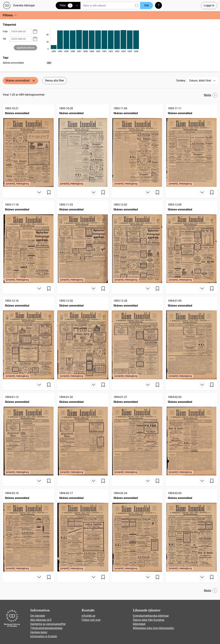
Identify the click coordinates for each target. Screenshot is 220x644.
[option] (27, 63)
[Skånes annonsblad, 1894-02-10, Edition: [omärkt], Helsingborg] (29, 530)
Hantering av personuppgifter (48, 624)
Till (4, 39)
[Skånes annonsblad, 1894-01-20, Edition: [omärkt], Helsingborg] (83, 434)
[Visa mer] (39, 192)
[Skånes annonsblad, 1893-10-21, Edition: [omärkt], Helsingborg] (29, 146)
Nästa (211, 95)
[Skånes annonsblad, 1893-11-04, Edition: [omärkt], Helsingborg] (137, 146)
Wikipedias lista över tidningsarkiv (153, 628)
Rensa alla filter (55, 81)
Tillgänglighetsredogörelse (46, 628)
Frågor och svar (91, 620)
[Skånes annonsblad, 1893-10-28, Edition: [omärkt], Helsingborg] (83, 146)
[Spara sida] (49, 192)
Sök (147, 5)
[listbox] (27, 63)
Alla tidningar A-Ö (41, 620)
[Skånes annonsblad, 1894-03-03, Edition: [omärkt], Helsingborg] (191, 530)
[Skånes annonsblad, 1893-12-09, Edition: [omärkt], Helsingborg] (191, 242)
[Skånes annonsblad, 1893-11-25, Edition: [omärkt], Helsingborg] (83, 242)
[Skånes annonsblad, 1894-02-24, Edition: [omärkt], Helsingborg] (137, 530)
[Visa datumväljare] (35, 32)
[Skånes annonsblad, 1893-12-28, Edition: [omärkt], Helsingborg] (137, 338)
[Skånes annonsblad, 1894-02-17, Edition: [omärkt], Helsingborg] (83, 530)
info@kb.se (88, 616)
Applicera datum (25, 48)
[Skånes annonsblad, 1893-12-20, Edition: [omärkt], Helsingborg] (83, 338)
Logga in (209, 5)
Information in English (44, 636)
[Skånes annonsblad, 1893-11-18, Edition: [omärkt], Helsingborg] (29, 242)
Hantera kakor (39, 632)
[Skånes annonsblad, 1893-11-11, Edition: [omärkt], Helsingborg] (191, 146)
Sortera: (181, 81)
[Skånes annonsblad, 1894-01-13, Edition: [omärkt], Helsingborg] (29, 434)
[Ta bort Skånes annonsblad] (34, 81)
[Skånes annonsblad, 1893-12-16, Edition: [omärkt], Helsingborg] (29, 338)
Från (5, 31)
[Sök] (110, 6)
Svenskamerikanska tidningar (151, 616)
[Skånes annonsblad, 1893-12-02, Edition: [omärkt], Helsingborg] (137, 242)
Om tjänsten (38, 616)
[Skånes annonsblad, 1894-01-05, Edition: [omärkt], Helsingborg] (191, 338)
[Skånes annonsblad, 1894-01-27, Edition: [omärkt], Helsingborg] (137, 434)
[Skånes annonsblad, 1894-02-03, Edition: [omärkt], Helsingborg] (191, 434)
